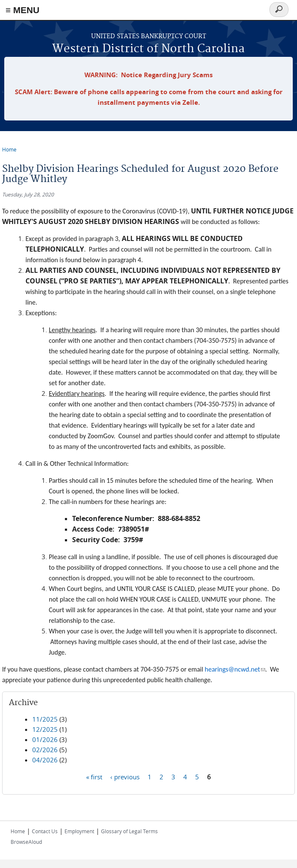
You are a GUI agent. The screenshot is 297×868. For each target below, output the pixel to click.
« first (94, 776)
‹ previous (125, 776)
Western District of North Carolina (148, 49)
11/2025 (45, 719)
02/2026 (45, 750)
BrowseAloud (26, 842)
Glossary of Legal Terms (129, 831)
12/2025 (45, 729)
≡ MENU (22, 10)
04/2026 (45, 760)
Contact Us (45, 831)
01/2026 (45, 739)
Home (9, 149)
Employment (79, 831)
